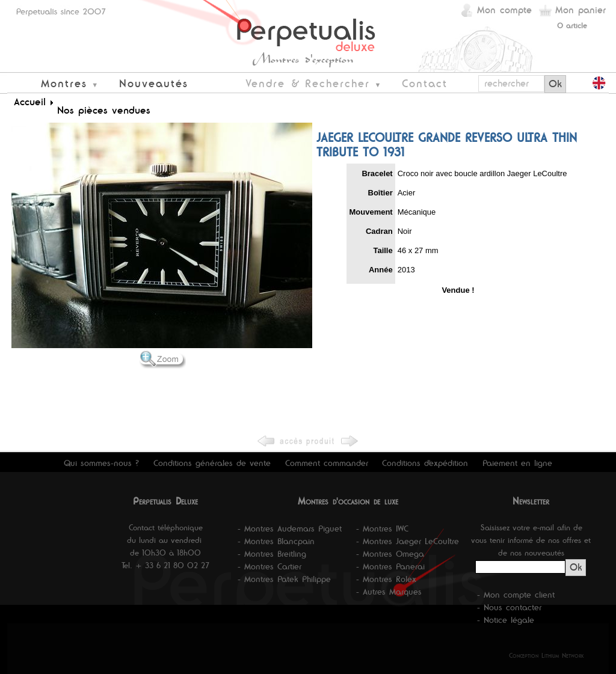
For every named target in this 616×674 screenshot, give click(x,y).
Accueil (30, 102)
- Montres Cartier (269, 566)
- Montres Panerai (390, 566)
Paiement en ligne (517, 463)
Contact (425, 83)
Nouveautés (154, 83)
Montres (64, 83)
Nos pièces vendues (104, 110)
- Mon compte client (516, 595)
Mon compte (504, 10)
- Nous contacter (509, 607)
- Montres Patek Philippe (284, 579)
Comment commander (327, 463)
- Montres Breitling (272, 554)
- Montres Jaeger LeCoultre (408, 541)
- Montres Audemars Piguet (290, 528)
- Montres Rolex (386, 579)
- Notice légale (506, 620)
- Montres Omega (390, 554)
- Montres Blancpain (276, 541)
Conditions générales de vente (212, 463)
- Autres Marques (389, 592)
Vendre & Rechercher (308, 83)
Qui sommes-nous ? (101, 463)
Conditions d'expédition (425, 463)
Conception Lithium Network (547, 655)
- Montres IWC (382, 528)
